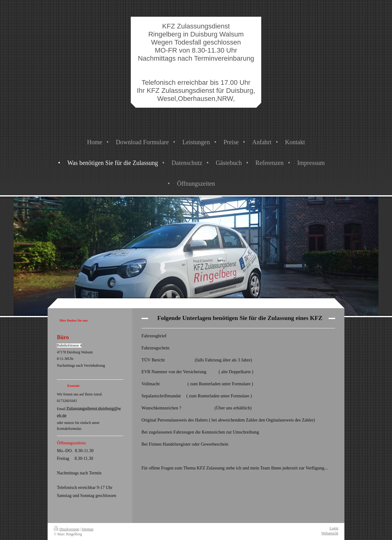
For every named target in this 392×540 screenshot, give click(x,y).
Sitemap (87, 529)
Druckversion (66, 529)
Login (334, 528)
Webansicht (330, 533)
